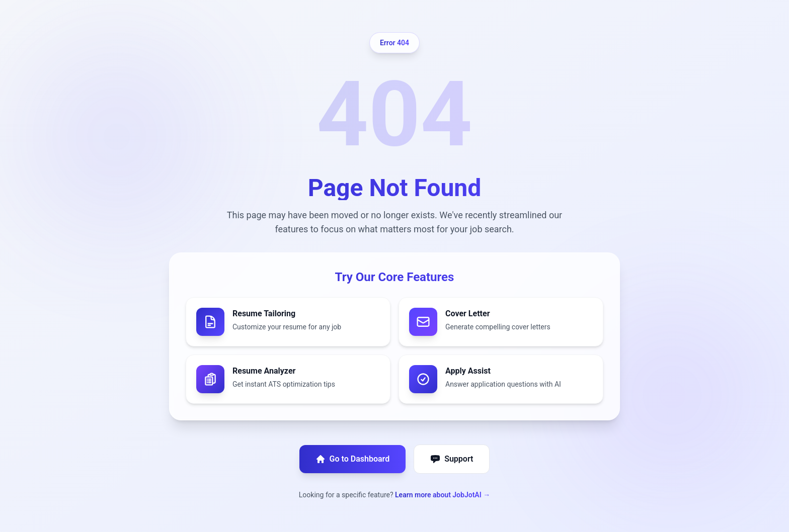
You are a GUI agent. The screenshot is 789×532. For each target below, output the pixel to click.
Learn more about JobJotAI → (443, 495)
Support (452, 459)
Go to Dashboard (353, 459)
